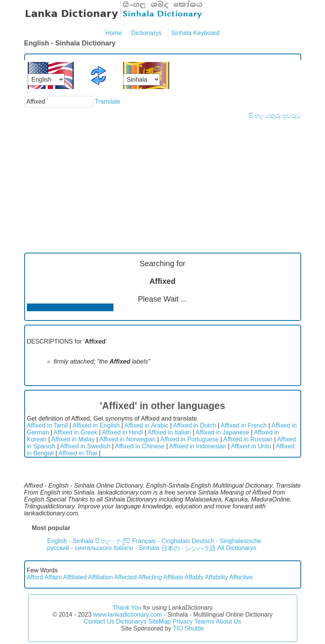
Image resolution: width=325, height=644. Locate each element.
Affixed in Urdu (251, 446)
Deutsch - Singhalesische (226, 541)
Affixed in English (96, 425)
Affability (216, 577)
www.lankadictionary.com (127, 615)
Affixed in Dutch (195, 425)
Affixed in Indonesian (198, 446)
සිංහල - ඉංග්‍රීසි (113, 541)
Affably (194, 577)
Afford (35, 577)
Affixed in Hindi (122, 432)
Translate (108, 101)
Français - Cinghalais (161, 541)
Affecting (150, 577)
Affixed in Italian (169, 432)
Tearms (204, 621)
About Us (228, 621)
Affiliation (101, 577)
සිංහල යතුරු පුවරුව (275, 116)
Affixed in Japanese (222, 432)
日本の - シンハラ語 (188, 548)
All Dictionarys (237, 548)
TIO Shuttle (188, 628)
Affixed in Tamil (47, 425)
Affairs (53, 577)
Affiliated (75, 577)
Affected (125, 577)
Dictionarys (146, 33)
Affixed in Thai (78, 453)
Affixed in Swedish (85, 446)
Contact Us (99, 621)
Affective (241, 577)
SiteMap (159, 621)
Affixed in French (244, 425)
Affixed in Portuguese (190, 439)
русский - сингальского (80, 548)
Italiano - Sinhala (136, 548)
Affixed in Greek (75, 432)
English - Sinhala (70, 541)
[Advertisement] (163, 177)
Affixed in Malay (73, 439)
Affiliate (173, 577)
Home (114, 33)
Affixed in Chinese (140, 446)
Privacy (182, 621)
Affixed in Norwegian (127, 439)
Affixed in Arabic (146, 425)
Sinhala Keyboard (195, 33)
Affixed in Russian (248, 439)
